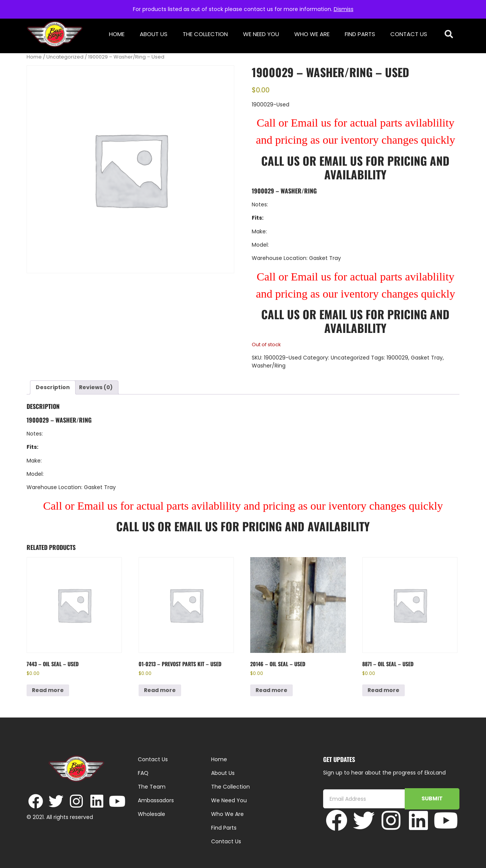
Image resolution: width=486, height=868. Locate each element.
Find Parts (360, 34)
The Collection (205, 34)
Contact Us (409, 34)
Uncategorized (65, 57)
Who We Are (312, 34)
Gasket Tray (427, 358)
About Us (154, 34)
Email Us (342, 161)
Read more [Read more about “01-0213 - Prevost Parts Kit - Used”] (160, 690)
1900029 (397, 358)
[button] (449, 34)
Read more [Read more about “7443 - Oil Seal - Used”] (48, 690)
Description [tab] (53, 387)
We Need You (261, 34)
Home (117, 34)
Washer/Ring (269, 366)
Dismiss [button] (344, 9)
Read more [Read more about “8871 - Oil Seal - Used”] (383, 690)
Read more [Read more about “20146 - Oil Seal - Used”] (271, 690)
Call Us (280, 161)
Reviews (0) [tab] (96, 387)
